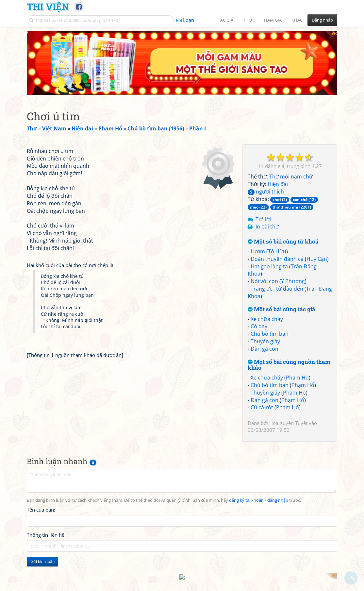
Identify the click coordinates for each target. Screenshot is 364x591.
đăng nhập (278, 448)
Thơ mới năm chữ (291, 119)
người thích (266, 134)
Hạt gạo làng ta (269, 209)
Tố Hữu (277, 194)
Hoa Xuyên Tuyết (288, 365)
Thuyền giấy (265, 283)
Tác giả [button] (226, 20)
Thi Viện (48, 7)
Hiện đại (278, 126)
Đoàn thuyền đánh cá (277, 201)
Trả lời (263, 161)
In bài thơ (267, 169)
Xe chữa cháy (267, 261)
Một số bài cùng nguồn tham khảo (289, 307)
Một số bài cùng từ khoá (283, 184)
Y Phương (293, 223)
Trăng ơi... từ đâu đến (277, 231)
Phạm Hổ (297, 320)
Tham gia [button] (272, 20)
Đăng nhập (322, 20)
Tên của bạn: (41, 457)
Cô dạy (259, 268)
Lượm (258, 194)
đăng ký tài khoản (246, 448)
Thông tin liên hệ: (46, 482)
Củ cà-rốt (262, 349)
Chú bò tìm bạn (270, 276)
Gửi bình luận (42, 509)
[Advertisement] (64, 553)
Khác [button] (297, 20)
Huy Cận (317, 201)
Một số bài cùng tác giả (281, 252)
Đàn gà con (265, 291)
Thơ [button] (248, 20)
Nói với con (264, 223)
